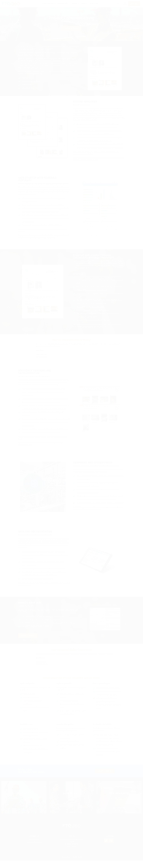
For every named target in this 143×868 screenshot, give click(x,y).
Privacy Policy (66, 865)
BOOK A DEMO (71, 36)
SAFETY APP (94, 4)
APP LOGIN (125, 4)
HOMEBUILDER (63, 4)
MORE (84, 4)
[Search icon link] (118, 4)
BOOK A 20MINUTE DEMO (134, 4)
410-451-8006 (34, 847)
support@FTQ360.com (34, 850)
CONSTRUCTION (48, 4)
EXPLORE (24, 807)
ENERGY (75, 4)
